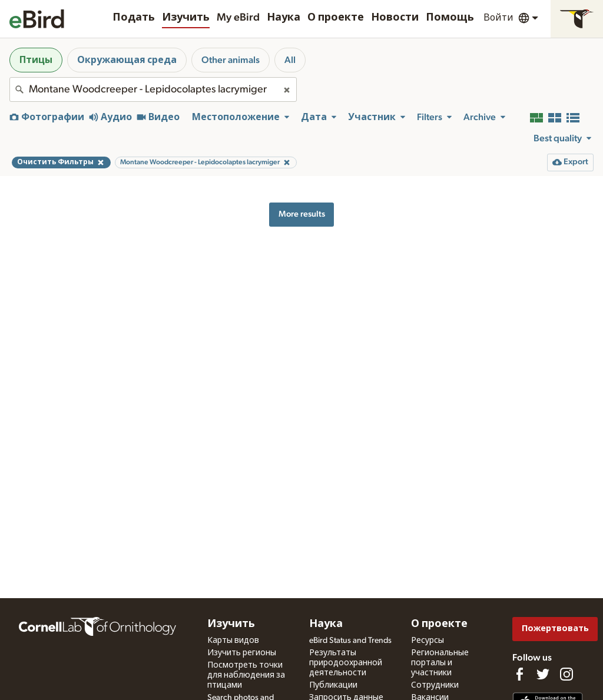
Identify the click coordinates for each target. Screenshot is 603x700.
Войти (498, 18)
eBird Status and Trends (350, 641)
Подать (134, 18)
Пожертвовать (555, 628)
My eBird (238, 18)
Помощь (450, 18)
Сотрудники (435, 685)
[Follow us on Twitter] (543, 674)
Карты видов (233, 641)
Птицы (36, 60)
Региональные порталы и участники (440, 663)
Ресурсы (428, 641)
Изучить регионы (242, 653)
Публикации (333, 685)
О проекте (336, 18)
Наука (284, 18)
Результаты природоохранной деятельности (346, 663)
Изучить (186, 18)
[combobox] (153, 89)
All (290, 60)
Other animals (231, 60)
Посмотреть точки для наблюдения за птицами (246, 675)
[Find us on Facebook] (519, 674)
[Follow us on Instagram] (566, 674)
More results (302, 214)
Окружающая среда (127, 60)
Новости (395, 18)
